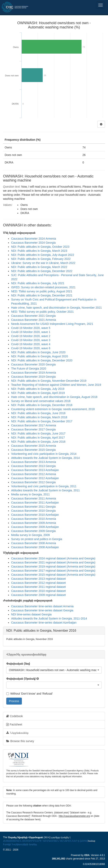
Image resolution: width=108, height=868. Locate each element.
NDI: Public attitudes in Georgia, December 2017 (42, 421)
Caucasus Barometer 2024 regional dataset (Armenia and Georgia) (53, 558)
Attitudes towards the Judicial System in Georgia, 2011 (45, 490)
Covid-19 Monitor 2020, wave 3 (31, 340)
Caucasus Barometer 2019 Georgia (33, 377)
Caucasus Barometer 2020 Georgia (33, 364)
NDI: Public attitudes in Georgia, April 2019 (38, 393)
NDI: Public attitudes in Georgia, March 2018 (39, 417)
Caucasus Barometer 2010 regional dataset (38, 591)
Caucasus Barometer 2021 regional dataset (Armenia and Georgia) (53, 562)
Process (14, 701)
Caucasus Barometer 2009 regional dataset (38, 595)
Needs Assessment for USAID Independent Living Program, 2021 (52, 324)
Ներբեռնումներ (17, 733)
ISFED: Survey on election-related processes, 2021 (43, 287)
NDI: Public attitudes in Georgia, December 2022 (42, 271)
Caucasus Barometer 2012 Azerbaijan (35, 478)
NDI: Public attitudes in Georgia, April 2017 (38, 438)
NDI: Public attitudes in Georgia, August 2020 (40, 356)
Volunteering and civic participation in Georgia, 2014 (44, 454)
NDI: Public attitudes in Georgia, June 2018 (38, 413)
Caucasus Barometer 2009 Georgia (33, 531)
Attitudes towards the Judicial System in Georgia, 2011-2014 (49, 618)
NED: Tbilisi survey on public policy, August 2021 (42, 291)
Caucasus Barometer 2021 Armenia (34, 320)
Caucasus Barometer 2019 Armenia (34, 373)
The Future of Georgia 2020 (29, 369)
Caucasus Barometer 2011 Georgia (33, 507)
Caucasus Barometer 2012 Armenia (34, 474)
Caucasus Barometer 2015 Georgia (33, 450)
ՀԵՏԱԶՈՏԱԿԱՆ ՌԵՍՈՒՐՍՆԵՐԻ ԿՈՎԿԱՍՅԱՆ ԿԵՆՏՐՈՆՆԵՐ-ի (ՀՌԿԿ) (46, 841)
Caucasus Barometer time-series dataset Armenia (42, 606)
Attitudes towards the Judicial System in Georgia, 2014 (45, 458)
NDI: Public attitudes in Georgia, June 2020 (38, 352)
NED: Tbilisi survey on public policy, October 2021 (42, 312)
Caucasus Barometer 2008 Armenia (34, 543)
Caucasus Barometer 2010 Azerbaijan (35, 515)
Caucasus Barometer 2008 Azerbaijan (35, 547)
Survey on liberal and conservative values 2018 (41, 401)
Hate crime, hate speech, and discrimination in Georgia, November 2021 (56, 308)
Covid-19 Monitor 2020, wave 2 (31, 336)
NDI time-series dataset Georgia (31, 614)
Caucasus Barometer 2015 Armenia (34, 446)
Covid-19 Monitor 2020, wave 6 (31, 348)
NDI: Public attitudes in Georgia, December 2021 (42, 295)
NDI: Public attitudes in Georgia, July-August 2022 (43, 255)
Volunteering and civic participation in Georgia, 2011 (44, 486)
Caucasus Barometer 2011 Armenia (34, 498)
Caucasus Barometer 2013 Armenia (34, 462)
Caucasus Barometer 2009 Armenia (34, 523)
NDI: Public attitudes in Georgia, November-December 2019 (49, 381)
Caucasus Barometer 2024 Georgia (33, 243)
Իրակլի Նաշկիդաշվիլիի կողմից (20, 844)
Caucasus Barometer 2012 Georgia (33, 482)
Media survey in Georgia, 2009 (30, 535)
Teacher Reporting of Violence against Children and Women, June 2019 (56, 385)
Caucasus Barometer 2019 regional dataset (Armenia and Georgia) (53, 566)
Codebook (15, 716)
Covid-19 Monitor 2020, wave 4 (31, 344)
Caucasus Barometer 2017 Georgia (33, 429)
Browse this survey (20, 741)
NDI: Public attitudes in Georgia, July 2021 (38, 283)
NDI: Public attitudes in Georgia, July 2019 (38, 389)
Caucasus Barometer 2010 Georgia (33, 511)
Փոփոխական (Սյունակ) (21, 679)
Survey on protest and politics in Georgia (37, 539)
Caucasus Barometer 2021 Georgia (33, 316)
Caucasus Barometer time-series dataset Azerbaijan (44, 623)
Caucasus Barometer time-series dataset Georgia (42, 610)
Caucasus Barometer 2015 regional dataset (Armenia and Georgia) (53, 575)
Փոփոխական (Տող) (18, 664)
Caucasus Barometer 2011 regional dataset (38, 587)
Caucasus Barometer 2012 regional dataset (38, 583)
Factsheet (14, 724)
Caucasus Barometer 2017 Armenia (34, 425)
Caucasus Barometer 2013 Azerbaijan (35, 470)
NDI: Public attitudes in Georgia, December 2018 (42, 405)
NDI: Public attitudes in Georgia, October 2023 (40, 247)
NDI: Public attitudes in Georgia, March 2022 (39, 267)
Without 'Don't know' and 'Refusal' (29, 694)
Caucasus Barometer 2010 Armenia (34, 519)
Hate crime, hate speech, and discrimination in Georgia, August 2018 (54, 397)
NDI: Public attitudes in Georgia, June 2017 (38, 433)
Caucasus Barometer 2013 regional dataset (38, 579)
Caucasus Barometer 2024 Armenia (34, 239)
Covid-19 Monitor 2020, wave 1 (31, 332)
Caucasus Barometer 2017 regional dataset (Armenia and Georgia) (53, 571)
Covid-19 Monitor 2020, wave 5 (31, 328)
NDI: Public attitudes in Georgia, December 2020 (42, 360)
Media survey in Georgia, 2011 (30, 494)
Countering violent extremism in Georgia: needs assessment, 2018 (53, 409)
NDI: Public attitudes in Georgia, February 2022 (41, 259)
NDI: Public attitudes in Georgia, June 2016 (38, 442)
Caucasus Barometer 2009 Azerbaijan (35, 527)
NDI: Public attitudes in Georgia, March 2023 (39, 251)
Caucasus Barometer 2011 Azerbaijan (35, 503)
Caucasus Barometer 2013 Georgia (33, 466)
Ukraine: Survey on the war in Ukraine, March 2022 (43, 263)
